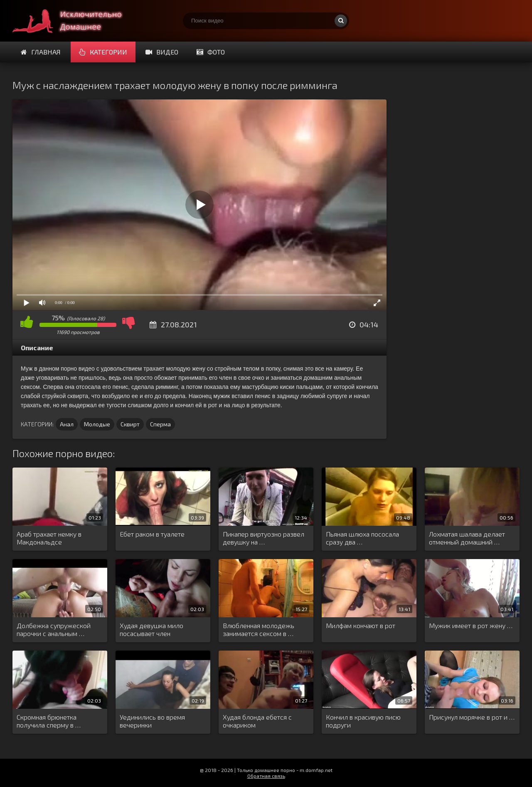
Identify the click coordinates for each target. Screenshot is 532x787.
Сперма (160, 424)
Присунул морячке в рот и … (472, 717)
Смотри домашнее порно (75, 21)
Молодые (97, 424)
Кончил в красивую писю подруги (363, 721)
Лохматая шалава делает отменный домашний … (467, 538)
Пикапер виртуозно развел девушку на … (264, 538)
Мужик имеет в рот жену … (471, 625)
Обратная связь (266, 776)
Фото (211, 52)
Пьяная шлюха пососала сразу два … (362, 538)
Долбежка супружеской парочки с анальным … (54, 629)
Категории (103, 52)
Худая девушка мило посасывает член (151, 629)
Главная (41, 52)
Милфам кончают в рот (361, 625)
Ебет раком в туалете (152, 534)
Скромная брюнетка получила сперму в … (49, 721)
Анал (67, 424)
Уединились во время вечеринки (152, 721)
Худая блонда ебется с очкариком (257, 721)
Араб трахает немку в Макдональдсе (49, 538)
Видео (162, 52)
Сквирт (130, 424)
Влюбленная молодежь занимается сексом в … (259, 629)
